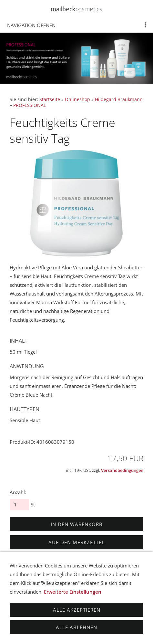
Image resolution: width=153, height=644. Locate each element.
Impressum (37, 614)
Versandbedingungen (122, 470)
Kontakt (120, 614)
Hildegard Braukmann (119, 99)
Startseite (50, 99)
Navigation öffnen (31, 25)
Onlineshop (77, 99)
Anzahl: (18, 492)
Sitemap (67, 614)
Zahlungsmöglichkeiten (108, 607)
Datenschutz (54, 601)
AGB (26, 601)
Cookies (93, 614)
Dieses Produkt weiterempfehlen (48, 557)
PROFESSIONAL (30, 105)
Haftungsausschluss (105, 601)
